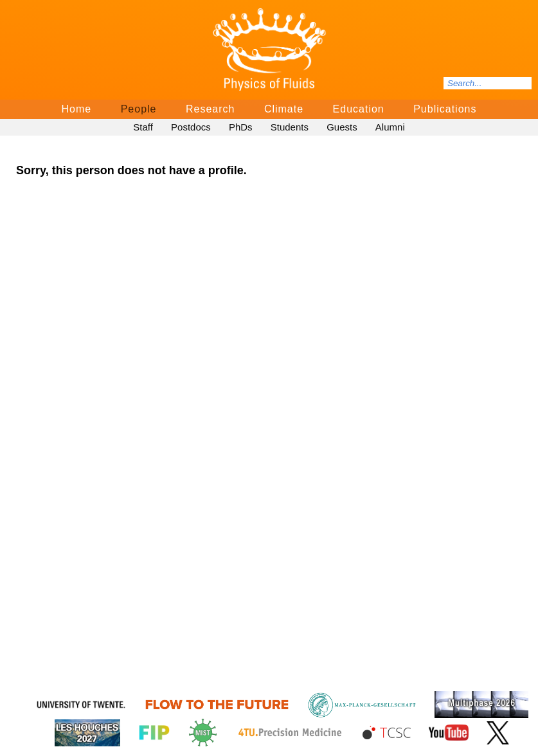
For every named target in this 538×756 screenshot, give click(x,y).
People (139, 109)
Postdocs (191, 127)
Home (77, 109)
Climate (284, 109)
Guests (342, 127)
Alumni (390, 127)
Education (359, 109)
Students (290, 127)
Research (210, 109)
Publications (445, 109)
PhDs (241, 127)
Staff (143, 127)
